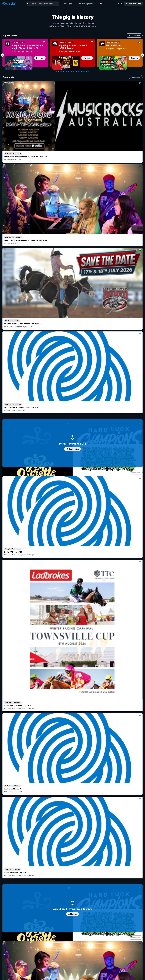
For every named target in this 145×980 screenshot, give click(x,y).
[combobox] (43, 4)
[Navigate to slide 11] (73, 72)
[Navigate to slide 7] (67, 72)
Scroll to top (72, 959)
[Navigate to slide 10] (72, 72)
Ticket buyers (68, 4)
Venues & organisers (87, 4)
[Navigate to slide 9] (70, 72)
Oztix (102, 4)
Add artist (72, 255)
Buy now (40, 58)
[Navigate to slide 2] (58, 72)
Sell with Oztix (134, 4)
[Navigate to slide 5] (63, 72)
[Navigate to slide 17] (83, 72)
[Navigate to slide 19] (87, 72)
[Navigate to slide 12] (75, 72)
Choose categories (72, 475)
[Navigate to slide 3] (60, 72)
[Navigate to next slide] (143, 55)
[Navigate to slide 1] (57, 72)
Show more (136, 77)
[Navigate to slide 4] (62, 72)
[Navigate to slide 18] (85, 72)
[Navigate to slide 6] (65, 72)
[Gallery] (72, 55)
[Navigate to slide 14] (78, 72)
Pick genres (72, 650)
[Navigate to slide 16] (82, 72)
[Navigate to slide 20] (88, 72)
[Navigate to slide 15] (80, 72)
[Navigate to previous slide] (2, 55)
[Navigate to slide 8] (68, 72)
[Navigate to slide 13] (77, 72)
